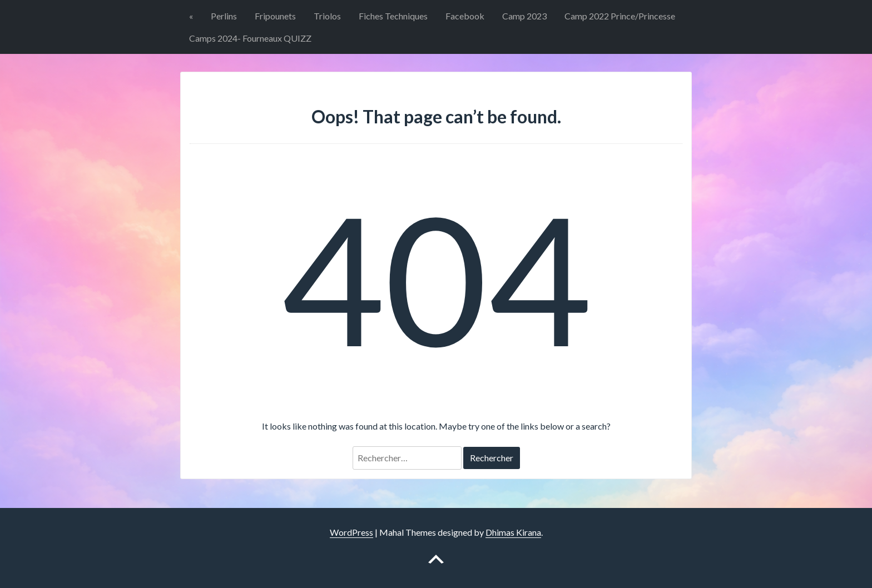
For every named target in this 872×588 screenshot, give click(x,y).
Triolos (327, 16)
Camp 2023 (524, 16)
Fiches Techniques (393, 16)
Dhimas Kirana (513, 532)
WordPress (351, 532)
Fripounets (275, 16)
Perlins (224, 16)
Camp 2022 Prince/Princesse (620, 16)
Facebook (465, 16)
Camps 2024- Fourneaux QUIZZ (250, 38)
